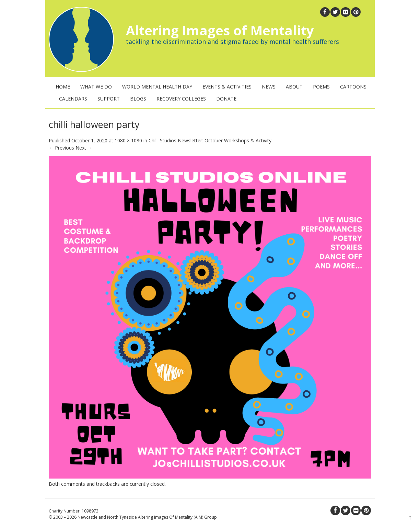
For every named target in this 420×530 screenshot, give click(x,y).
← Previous (61, 148)
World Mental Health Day (157, 87)
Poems (321, 87)
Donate (226, 99)
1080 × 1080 (128, 140)
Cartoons (353, 87)
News (269, 87)
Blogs (138, 99)
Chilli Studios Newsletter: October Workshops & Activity (210, 140)
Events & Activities (227, 87)
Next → (84, 148)
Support (109, 99)
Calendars (73, 99)
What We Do (96, 87)
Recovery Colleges (181, 99)
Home (63, 87)
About (294, 87)
